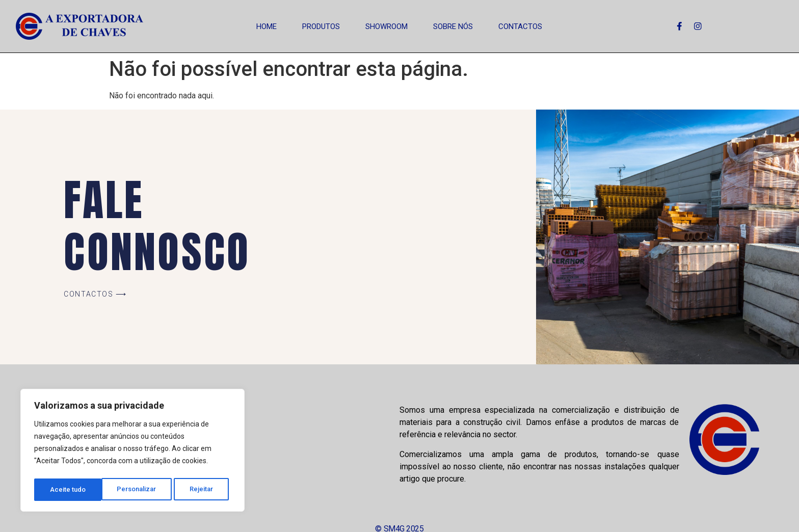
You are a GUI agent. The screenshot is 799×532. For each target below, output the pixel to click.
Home (267, 26)
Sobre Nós (453, 26)
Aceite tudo (199, 490)
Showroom (387, 26)
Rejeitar (136, 490)
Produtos (321, 26)
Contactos (520, 26)
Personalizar (70, 490)
